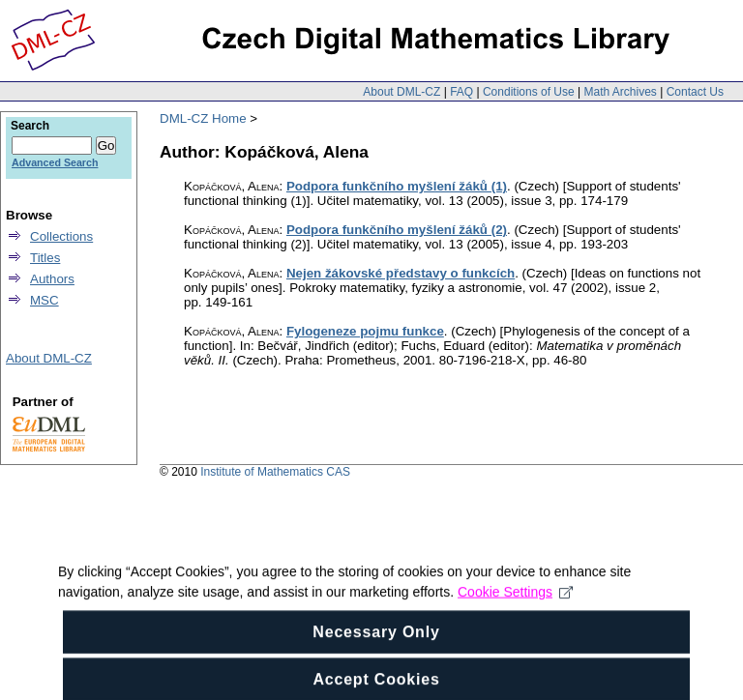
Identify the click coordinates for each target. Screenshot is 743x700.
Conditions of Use (529, 92)
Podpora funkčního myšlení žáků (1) (397, 186)
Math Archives (620, 92)
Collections (61, 236)
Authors (52, 279)
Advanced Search (55, 162)
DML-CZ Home (203, 118)
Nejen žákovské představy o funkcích (401, 273)
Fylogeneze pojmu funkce (365, 331)
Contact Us (695, 92)
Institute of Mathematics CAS (275, 472)
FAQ (461, 92)
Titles (45, 258)
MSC (45, 300)
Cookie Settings (515, 607)
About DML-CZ (401, 92)
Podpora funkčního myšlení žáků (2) (397, 230)
